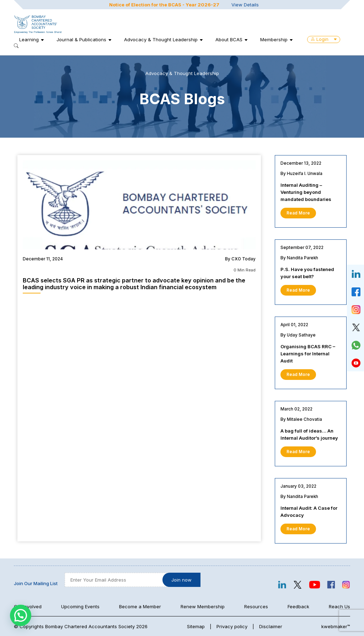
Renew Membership (203, 606)
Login (324, 39)
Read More (298, 213)
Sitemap (196, 626)
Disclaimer (271, 626)
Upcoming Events (80, 606)
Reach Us (339, 606)
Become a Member (140, 606)
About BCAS (229, 39)
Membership (274, 39)
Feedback (298, 606)
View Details (245, 5)
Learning (29, 39)
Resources (256, 606)
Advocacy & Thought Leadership (161, 39)
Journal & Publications (81, 39)
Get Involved (28, 606)
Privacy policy (232, 626)
